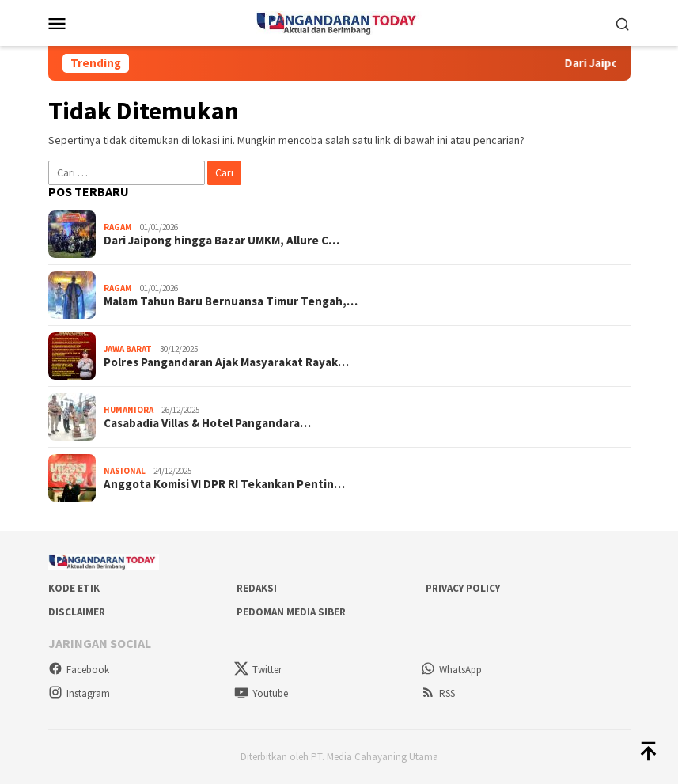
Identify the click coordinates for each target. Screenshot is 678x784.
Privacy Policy (463, 588)
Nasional (125, 471)
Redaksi (257, 588)
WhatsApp (451, 670)
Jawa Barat (128, 349)
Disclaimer (77, 612)
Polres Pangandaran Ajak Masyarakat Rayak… (226, 362)
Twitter (258, 670)
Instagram (79, 693)
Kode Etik (74, 588)
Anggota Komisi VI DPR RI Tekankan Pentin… (224, 484)
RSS (438, 693)
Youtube (261, 693)
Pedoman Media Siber (291, 612)
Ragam (118, 227)
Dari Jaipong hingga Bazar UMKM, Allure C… (222, 241)
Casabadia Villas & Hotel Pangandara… (207, 423)
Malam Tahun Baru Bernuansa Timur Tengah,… (231, 301)
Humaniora (129, 410)
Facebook (79, 670)
